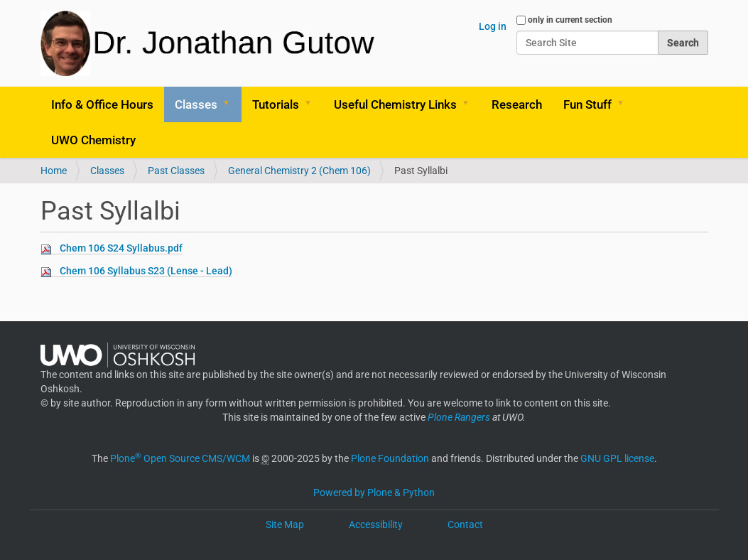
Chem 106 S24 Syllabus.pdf (121, 248)
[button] (232, 104)
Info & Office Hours (102, 104)
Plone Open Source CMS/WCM (180, 458)
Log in (493, 26)
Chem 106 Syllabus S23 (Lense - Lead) (146, 271)
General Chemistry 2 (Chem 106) (299, 171)
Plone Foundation (390, 458)
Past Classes (176, 171)
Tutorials (276, 104)
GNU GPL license (617, 458)
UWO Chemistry (93, 140)
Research (517, 104)
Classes (196, 104)
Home (54, 171)
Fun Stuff (587, 104)
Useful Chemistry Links (395, 104)
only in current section (570, 20)
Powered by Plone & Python (374, 492)
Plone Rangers (459, 417)
